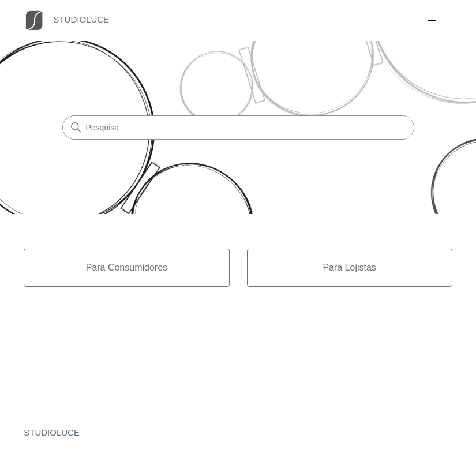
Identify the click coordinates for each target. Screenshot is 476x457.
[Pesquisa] (238, 128)
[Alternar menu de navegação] (432, 21)
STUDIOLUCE (52, 432)
